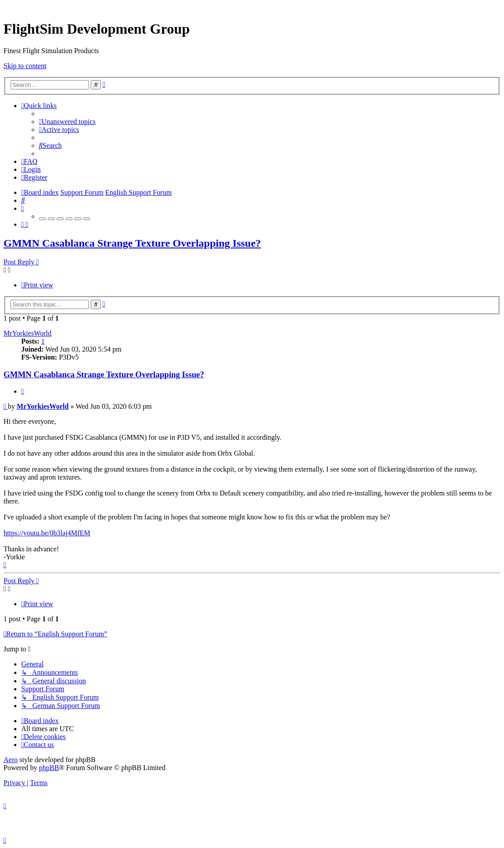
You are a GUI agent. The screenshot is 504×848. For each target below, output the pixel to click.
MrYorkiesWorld (27, 333)
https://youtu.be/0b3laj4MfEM (47, 533)
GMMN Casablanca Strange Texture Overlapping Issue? (132, 243)
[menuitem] (67, 122)
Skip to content (25, 66)
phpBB (49, 768)
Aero (11, 760)
